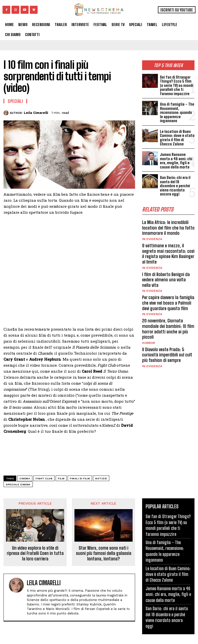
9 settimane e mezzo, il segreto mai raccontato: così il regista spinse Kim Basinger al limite (168, 253)
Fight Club (44, 478)
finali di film (80, 478)
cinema (25, 478)
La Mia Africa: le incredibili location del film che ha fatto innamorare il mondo (168, 227)
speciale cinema (18, 484)
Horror (148, 343)
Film (61, 478)
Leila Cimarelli (36, 113)
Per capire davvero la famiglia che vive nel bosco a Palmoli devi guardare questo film (168, 302)
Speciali (15, 101)
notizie (101, 478)
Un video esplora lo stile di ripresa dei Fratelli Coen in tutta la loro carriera (35, 553)
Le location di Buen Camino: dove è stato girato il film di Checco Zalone (177, 138)
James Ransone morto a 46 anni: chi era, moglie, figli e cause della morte (176, 161)
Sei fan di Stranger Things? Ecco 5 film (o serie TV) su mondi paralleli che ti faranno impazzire (176, 85)
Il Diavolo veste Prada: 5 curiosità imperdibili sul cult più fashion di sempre (167, 355)
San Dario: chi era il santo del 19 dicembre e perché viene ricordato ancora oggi (177, 186)
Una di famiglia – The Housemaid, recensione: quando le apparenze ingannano (177, 112)
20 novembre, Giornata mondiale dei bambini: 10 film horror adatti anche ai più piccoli (168, 329)
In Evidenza (152, 239)
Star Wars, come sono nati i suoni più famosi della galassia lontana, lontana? (104, 553)
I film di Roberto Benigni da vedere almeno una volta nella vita (166, 279)
